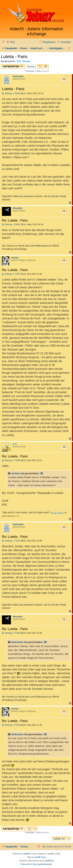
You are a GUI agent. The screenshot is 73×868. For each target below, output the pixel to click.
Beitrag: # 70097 (11, 274)
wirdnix (15, 258)
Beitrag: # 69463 (11, 93)
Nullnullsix (18, 76)
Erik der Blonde (57, 513)
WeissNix (18, 208)
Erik (19, 61)
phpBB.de (49, 861)
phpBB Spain (40, 857)
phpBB (26, 854)
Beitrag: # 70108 (11, 725)
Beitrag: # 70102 (11, 541)
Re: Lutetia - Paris (15, 220)
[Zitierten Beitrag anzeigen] (42, 474)
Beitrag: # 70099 (11, 460)
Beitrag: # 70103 (11, 633)
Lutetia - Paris (14, 57)
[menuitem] (11, 42)
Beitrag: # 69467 (11, 225)
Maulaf (26, 61)
